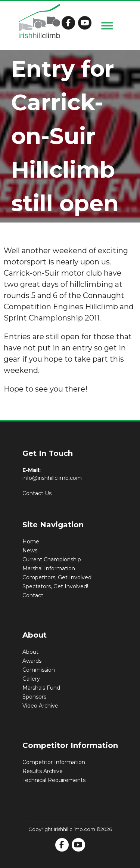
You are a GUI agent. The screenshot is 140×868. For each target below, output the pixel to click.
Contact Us (37, 493)
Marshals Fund (41, 688)
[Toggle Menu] (107, 26)
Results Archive (43, 771)
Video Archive (40, 706)
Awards (32, 661)
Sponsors (34, 697)
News (30, 550)
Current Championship (52, 559)
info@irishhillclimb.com (52, 478)
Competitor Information (54, 762)
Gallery (31, 679)
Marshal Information (49, 568)
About (30, 652)
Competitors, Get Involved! (57, 577)
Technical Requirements (54, 780)
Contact (33, 595)
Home (31, 542)
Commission (39, 670)
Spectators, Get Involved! (55, 586)
